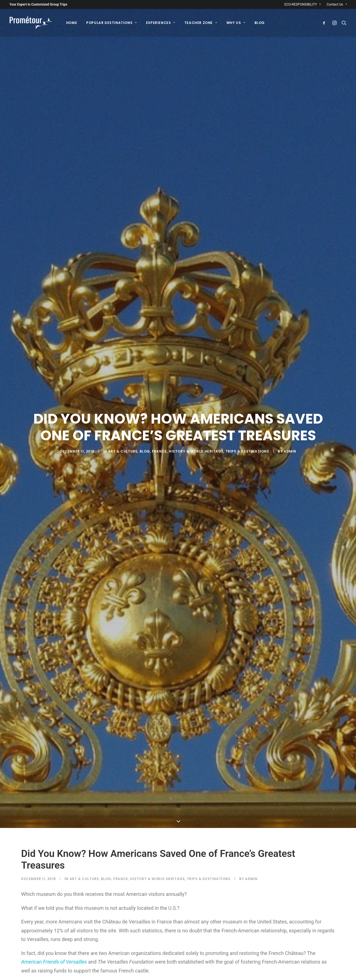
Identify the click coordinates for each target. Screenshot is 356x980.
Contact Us (337, 4)
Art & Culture (123, 383)
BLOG (260, 23)
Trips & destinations (247, 383)
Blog (145, 383)
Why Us (236, 23)
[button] (325, 23)
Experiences (161, 23)
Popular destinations (111, 23)
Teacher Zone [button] (201, 23)
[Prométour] (31, 23)
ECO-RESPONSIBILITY (303, 4)
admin (290, 383)
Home (72, 23)
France (159, 383)
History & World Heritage (196, 383)
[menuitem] (304, 4)
